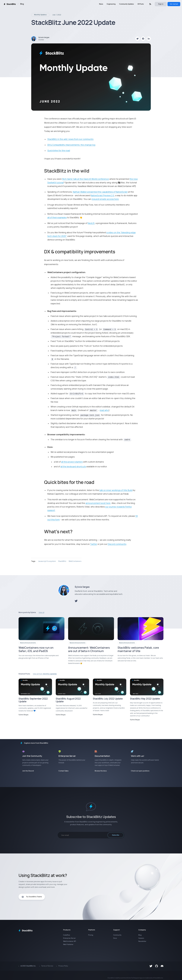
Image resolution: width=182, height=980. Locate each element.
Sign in (161, 4)
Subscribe (116, 835)
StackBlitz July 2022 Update (108, 699)
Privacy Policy (63, 966)
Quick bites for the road (59, 151)
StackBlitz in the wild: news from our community (70, 139)
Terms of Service (47, 966)
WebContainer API (70, 941)
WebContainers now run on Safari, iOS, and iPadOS (36, 650)
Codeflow (67, 935)
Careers (141, 938)
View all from (45, 674)
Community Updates (127, 4)
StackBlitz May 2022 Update (145, 699)
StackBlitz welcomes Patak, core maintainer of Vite (138, 650)
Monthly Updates (40, 15)
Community (117, 935)
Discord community (117, 544)
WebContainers (75, 561)
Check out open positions (140, 771)
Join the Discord (28, 771)
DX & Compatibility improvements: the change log (71, 145)
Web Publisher (68, 945)
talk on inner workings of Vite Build (116, 490)
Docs (115, 938)
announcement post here (98, 503)
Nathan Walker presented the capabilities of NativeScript (100, 192)
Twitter (94, 544)
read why (104, 410)
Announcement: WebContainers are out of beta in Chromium (89, 650)
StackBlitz (62, 561)
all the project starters (72, 462)
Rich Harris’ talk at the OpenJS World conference (86, 179)
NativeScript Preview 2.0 (102, 196)
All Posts (141, 4)
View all (41, 613)
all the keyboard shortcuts (73, 467)
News (101, 4)
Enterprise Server (69, 938)
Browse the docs (101, 771)
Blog (22, 4)
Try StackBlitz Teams (32, 897)
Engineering (111, 4)
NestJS (91, 223)
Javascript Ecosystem (47, 561)
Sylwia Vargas (82, 587)
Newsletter (142, 941)
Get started (174, 4)
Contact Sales (63, 771)
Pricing (91, 935)
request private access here (105, 199)
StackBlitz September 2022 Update (33, 700)
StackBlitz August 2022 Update (68, 700)
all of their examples (57, 218)
